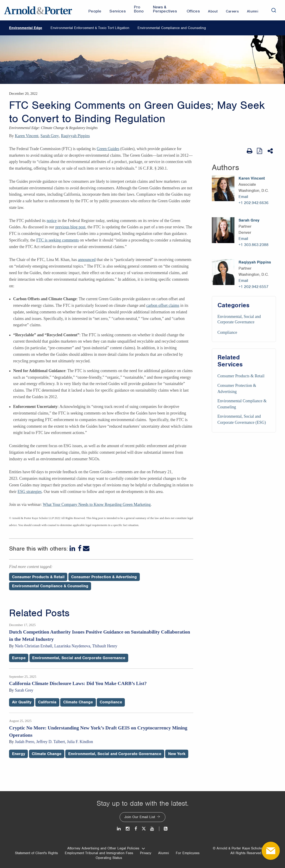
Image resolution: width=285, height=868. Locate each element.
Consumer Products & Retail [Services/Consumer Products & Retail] (241, 376)
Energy (19, 754)
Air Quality (22, 702)
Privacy (146, 853)
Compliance (227, 332)
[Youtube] (152, 829)
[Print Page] (250, 151)
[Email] (86, 548)
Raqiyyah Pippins (75, 136)
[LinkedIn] (73, 548)
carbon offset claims (163, 305)
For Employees (188, 853)
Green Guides (108, 149)
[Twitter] (144, 829)
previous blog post (70, 227)
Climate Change (78, 702)
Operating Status (109, 858)
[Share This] (271, 151)
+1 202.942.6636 (254, 203)
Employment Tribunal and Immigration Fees (99, 853)
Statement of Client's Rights (36, 853)
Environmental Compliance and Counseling (172, 28)
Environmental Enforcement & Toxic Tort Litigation (90, 28)
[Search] (274, 10)
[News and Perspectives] (164, 829)
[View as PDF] (260, 151)
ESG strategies (29, 492)
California (47, 702)
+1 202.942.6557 (254, 287)
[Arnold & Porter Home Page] (38, 10)
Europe (19, 658)
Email (243, 197)
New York (177, 754)
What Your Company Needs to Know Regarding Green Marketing (97, 505)
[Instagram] (128, 829)
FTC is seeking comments (58, 240)
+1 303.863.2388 (254, 245)
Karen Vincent (27, 136)
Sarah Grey (50, 136)
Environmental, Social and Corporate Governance (79, 658)
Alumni (164, 853)
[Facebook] (80, 548)
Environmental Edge (26, 28)
